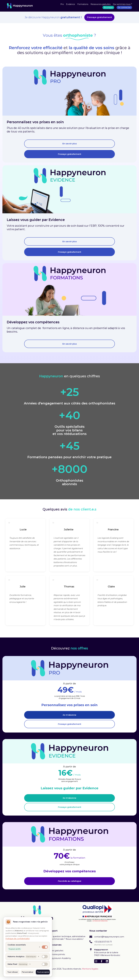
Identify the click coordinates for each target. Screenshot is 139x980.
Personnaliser (28, 972)
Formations (83, 4)
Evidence (71, 4)
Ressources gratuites (101, 4)
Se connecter (124, 7)
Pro (62, 4)
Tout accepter (43, 972)
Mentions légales (90, 972)
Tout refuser (13, 972)
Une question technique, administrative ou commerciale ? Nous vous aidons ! (67, 941)
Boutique (108, 7)
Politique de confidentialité (18, 939)
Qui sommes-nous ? (123, 4)
